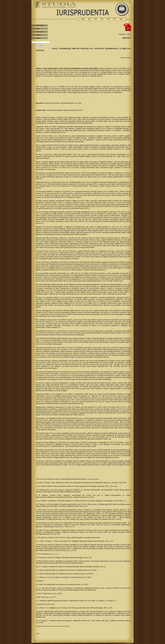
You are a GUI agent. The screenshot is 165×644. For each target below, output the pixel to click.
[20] (105, 270)
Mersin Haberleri (65, 626)
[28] (78, 387)
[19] (119, 266)
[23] (66, 316)
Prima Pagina (40, 25)
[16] (43, 223)
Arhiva (83, 19)
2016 (108, 19)
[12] (129, 201)
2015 (102, 19)
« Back (38, 633)
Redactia (39, 35)
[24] (54, 322)
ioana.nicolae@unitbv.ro (93, 479)
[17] (42, 229)
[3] (112, 127)
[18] (75, 251)
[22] (45, 301)
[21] (97, 286)
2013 (89, 19)
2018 (121, 19)
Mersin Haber (57, 626)
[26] (96, 340)
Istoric (38, 29)
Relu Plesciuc (129, 643)
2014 (96, 19)
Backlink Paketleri (41, 626)
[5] (110, 145)
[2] (114, 118)
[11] (43, 193)
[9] (55, 169)
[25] (60, 327)
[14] (89, 208)
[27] (45, 355)
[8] (97, 166)
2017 (115, 19)
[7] (49, 158)
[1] (67, 118)
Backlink (48, 626)
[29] (58, 413)
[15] (89, 220)
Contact (38, 38)
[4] (65, 132)
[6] (40, 151)
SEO (52, 626)
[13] (40, 205)
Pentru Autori (40, 32)
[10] (117, 182)
